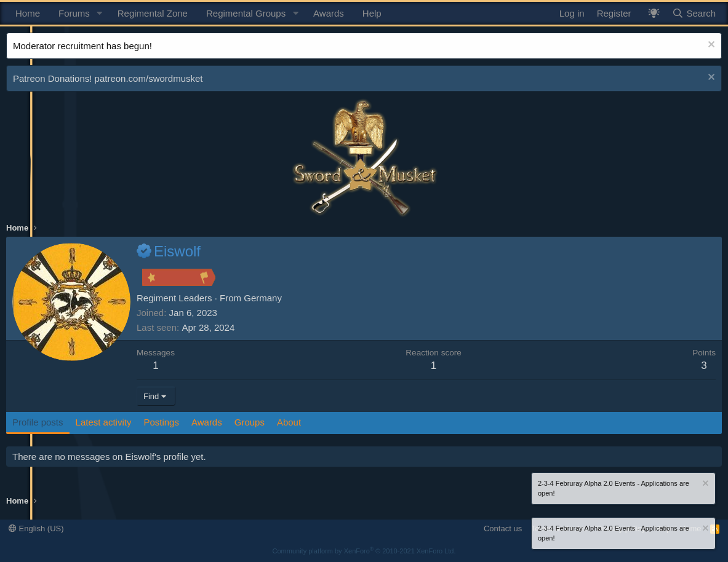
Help (372, 13)
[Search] (694, 13)
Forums (74, 13)
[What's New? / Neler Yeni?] (654, 13)
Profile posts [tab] (38, 422)
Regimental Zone (153, 13)
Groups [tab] (250, 422)
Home (28, 13)
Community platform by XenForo (364, 551)
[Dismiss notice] (710, 46)
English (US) (36, 528)
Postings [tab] (161, 422)
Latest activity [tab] (104, 422)
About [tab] (289, 422)
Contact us (503, 528)
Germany (263, 298)
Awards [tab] (207, 422)
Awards (329, 13)
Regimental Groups (246, 13)
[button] (100, 13)
